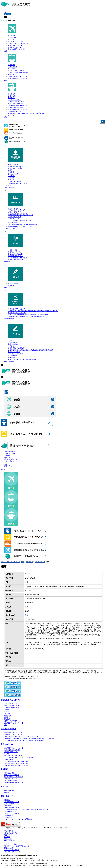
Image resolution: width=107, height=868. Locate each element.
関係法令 (11, 180)
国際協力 (11, 178)
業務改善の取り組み (11, 319)
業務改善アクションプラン (17, 313)
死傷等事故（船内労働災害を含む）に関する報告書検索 (26, 113)
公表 (26, 615)
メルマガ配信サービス (15, 342)
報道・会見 (8, 287)
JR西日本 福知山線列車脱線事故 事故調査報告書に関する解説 (28, 315)
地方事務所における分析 (16, 107)
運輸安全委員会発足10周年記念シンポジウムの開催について (28, 317)
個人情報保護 (12, 356)
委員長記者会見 (13, 283)
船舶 (6, 117)
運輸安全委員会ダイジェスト (18, 47)
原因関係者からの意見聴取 (17, 348)
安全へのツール (9, 228)
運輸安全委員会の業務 (15, 166)
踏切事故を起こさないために (18, 213)
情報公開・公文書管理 (15, 354)
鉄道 (6, 80)
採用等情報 (12, 346)
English (7, 464)
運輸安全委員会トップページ (10, 562)
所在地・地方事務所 (15, 182)
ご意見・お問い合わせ (12, 850)
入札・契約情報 (13, 344)
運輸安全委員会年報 (15, 217)
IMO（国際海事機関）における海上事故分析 (23, 224)
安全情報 (7, 262)
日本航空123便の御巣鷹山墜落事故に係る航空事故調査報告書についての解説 (33, 311)
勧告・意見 (12, 74)
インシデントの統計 (15, 100)
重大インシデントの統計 (16, 41)
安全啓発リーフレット (15, 219)
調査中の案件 (12, 38)
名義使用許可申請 (14, 352)
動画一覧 (11, 115)
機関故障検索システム (15, 111)
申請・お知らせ (9, 361)
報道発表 (11, 285)
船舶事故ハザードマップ (16, 252)
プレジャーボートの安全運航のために (20, 221)
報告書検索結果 (40, 562)
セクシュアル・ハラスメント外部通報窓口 (22, 360)
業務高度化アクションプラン (18, 309)
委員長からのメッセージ (16, 164)
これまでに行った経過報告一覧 (18, 43)
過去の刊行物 (12, 223)
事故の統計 (12, 40)
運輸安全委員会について (12, 187)
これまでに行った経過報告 (17, 102)
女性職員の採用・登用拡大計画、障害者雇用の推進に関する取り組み (31, 350)
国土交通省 (8, 466)
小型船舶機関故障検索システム (18, 260)
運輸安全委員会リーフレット (18, 184)
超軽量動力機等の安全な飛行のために (20, 226)
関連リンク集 (9, 848)
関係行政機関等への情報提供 (18, 49)
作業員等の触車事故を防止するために (20, 215)
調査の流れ (12, 176)
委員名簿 (11, 172)
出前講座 (11, 340)
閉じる (3, 470)
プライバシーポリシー (12, 844)
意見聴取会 (12, 358)
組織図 (10, 170)
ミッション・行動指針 (15, 168)
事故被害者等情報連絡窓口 (13, 852)
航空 (6, 51)
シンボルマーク (13, 174)
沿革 (9, 185)
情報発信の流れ (13, 250)
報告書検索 (12, 36)
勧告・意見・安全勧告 (15, 45)
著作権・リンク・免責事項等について (17, 846)
